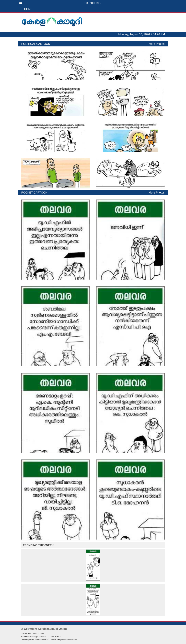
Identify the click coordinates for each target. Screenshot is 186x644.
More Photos (157, 44)
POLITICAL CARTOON (36, 44)
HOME (28, 9)
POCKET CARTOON (34, 193)
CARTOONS (60, 3)
